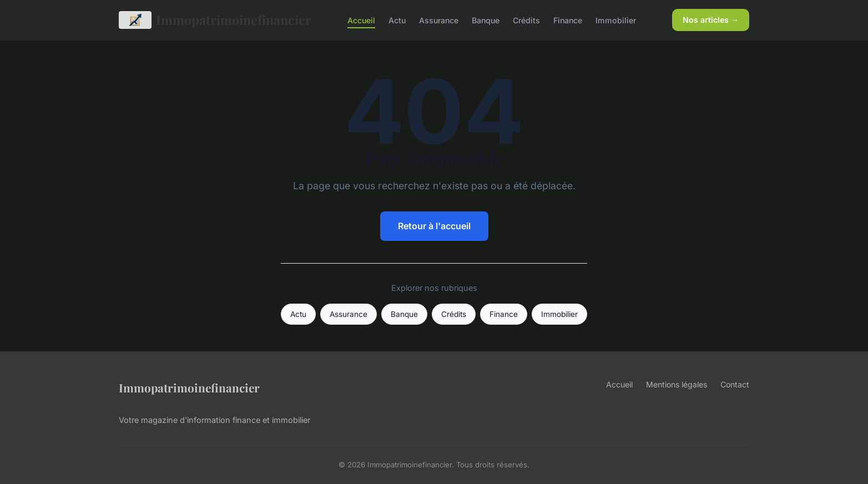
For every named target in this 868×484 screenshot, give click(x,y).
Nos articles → (711, 20)
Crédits (526, 20)
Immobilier (616, 20)
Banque (486, 20)
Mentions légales (677, 384)
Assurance (439, 20)
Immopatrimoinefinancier (215, 20)
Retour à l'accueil (434, 226)
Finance (568, 20)
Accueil (361, 20)
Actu (397, 20)
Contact (735, 384)
